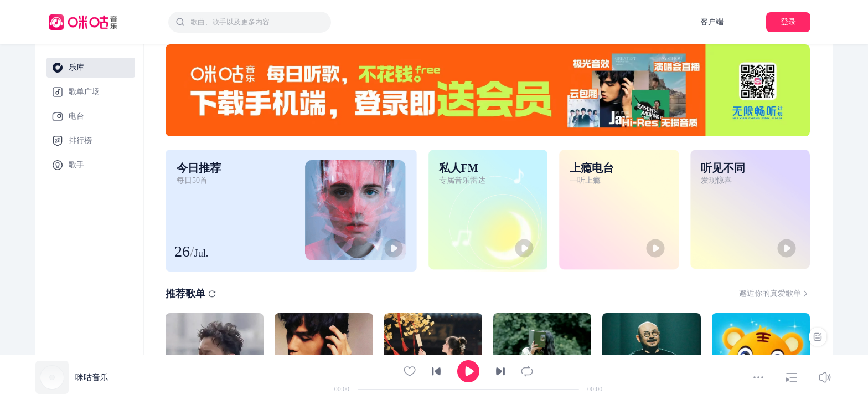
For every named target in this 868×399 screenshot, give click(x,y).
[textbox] (257, 22)
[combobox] (250, 22)
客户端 (712, 22)
